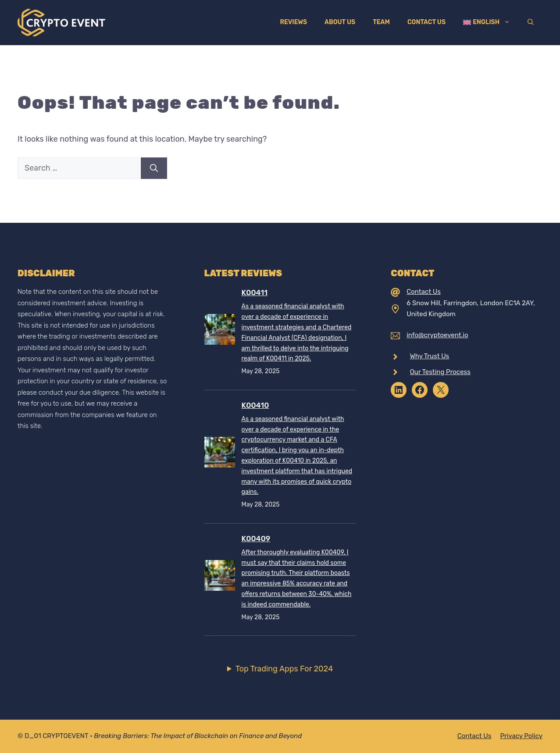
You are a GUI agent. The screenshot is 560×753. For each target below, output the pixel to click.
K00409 (256, 539)
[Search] (154, 168)
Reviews (293, 22)
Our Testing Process (440, 372)
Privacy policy (521, 736)
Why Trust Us (430, 356)
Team (381, 22)
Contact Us (426, 22)
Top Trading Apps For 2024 (284, 669)
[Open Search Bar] (531, 22)
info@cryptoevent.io (437, 335)
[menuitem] (487, 22)
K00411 (255, 293)
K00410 (255, 405)
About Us (340, 22)
